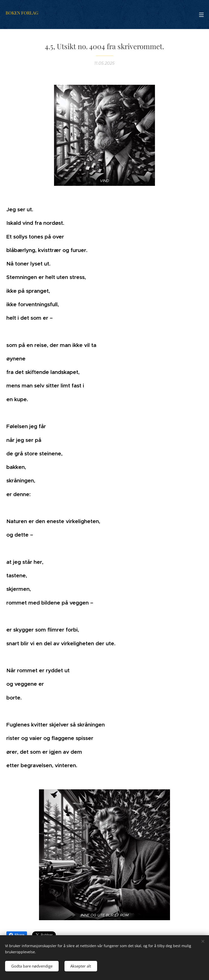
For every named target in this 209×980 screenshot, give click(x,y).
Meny (201, 15)
